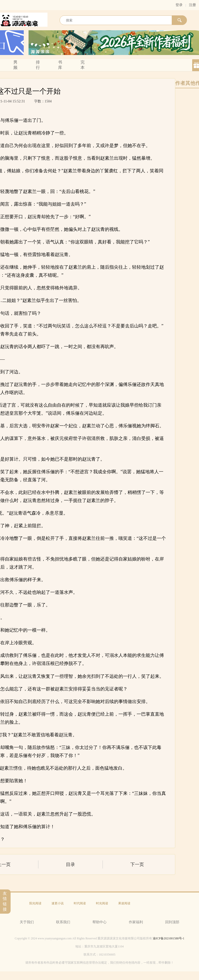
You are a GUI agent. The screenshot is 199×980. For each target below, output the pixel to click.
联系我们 (63, 922)
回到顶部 (172, 922)
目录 (70, 864)
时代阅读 (80, 903)
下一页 (137, 864)
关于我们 (27, 922)
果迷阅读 (124, 903)
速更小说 (58, 903)
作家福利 (136, 922)
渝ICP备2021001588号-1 (169, 938)
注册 (192, 5)
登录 (179, 5)
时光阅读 (102, 903)
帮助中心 (99, 922)
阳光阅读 (35, 903)
